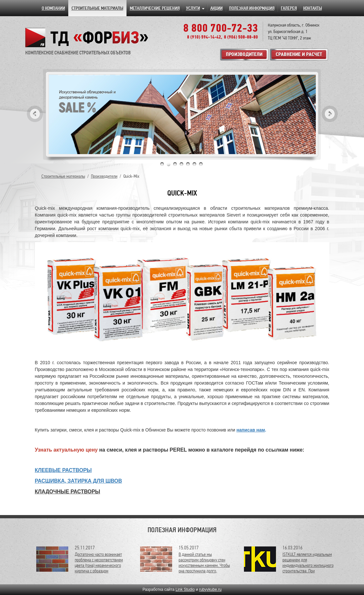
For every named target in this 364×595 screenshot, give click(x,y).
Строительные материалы (63, 176)
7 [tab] (201, 164)
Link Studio (185, 589)
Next (330, 114)
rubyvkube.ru (210, 589)
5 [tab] (188, 164)
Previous (35, 114)
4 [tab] (182, 164)
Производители (104, 176)
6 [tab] (194, 164)
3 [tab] (175, 164)
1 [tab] (162, 164)
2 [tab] (169, 164)
